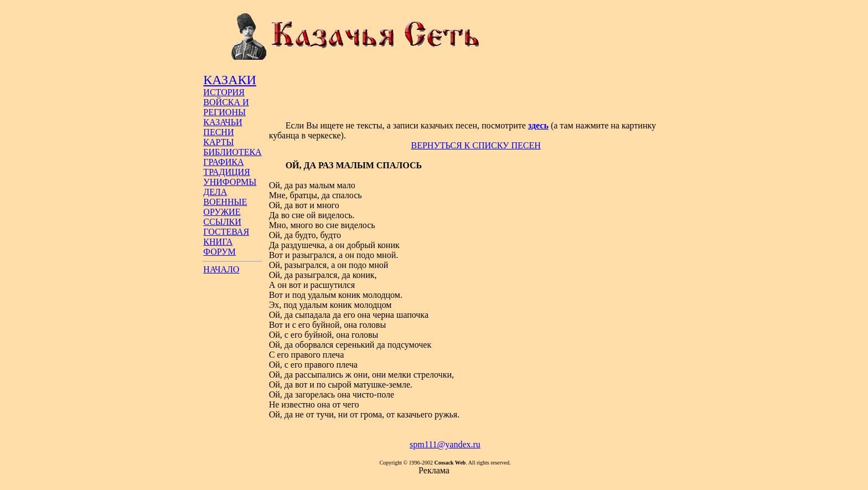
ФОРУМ (219, 252)
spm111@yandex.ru (445, 444)
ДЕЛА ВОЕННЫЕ (225, 197)
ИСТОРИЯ (224, 92)
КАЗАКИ (229, 80)
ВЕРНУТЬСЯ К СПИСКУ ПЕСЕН (476, 145)
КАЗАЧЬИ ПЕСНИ (223, 127)
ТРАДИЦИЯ (226, 172)
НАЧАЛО (221, 269)
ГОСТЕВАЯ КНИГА (226, 237)
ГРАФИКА (223, 162)
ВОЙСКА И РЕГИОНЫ (226, 107)
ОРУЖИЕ (222, 212)
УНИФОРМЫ (230, 182)
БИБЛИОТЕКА (232, 152)
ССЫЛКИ (222, 222)
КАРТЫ (218, 142)
